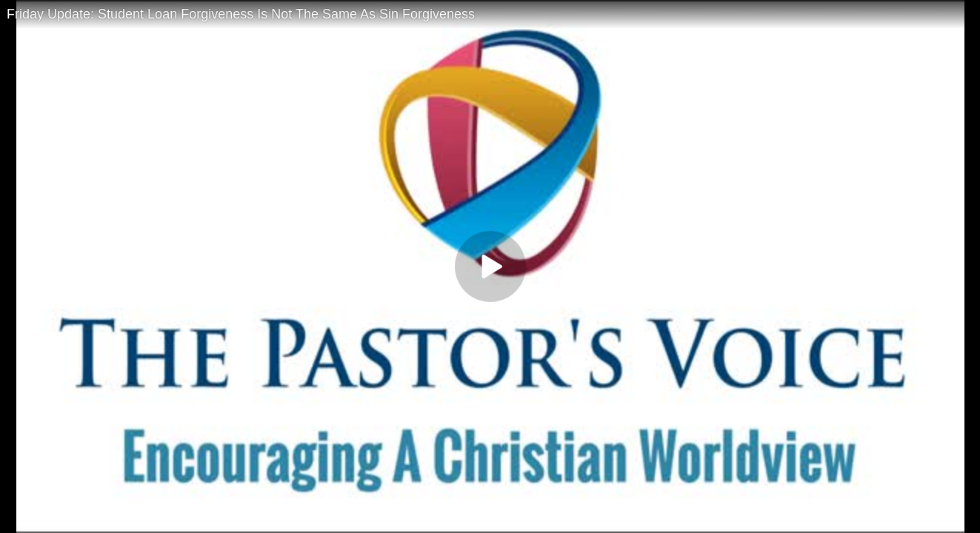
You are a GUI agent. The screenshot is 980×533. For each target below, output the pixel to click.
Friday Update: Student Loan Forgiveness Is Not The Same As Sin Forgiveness (241, 14)
